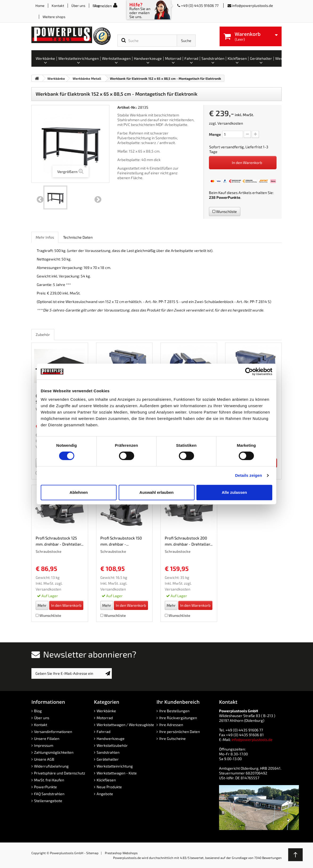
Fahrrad (104, 732)
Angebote (105, 794)
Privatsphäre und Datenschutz (60, 773)
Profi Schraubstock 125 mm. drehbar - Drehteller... (59, 541)
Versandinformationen (53, 732)
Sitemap (92, 853)
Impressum (44, 745)
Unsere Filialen (47, 738)
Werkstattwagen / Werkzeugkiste (125, 725)
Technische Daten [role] (78, 237)
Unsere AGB (44, 759)
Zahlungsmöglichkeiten (54, 752)
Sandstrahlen (108, 752)
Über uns (78, 6)
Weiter (98, 200)
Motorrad (105, 718)
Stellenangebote (48, 801)
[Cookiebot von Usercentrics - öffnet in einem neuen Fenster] (249, 372)
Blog (38, 711)
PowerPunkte (228, 197)
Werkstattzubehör (112, 745)
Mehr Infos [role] (45, 237)
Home (40, 6)
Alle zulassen (234, 492)
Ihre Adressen (171, 725)
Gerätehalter (108, 759)
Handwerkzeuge (111, 738)
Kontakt (58, 6)
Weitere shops (54, 17)
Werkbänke (106, 711)
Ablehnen (79, 492)
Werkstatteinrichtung (115, 766)
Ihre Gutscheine (172, 738)
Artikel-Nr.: (127, 107)
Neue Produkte (109, 787)
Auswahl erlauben (156, 492)
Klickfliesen (106, 780)
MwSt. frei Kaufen (49, 780)
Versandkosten (230, 123)
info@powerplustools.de (253, 5)
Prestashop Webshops (121, 853)
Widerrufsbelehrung (51, 766)
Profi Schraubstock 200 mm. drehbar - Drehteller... (189, 541)
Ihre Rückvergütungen (178, 718)
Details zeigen (248, 475)
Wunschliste (225, 211)
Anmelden (103, 6)
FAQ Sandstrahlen (49, 794)
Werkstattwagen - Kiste (117, 773)
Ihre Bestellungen (174, 711)
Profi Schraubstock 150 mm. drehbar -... (121, 541)
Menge (215, 134)
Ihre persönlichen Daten (180, 732)
